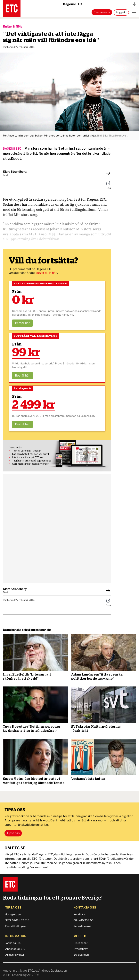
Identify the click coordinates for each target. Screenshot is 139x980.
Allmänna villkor (15, 955)
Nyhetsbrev (81, 949)
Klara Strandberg (15, 172)
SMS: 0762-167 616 (17, 920)
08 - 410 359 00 (83, 920)
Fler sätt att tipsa (15, 926)
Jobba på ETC (13, 943)
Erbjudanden (81, 955)
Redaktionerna (82, 926)
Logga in (121, 12)
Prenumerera (102, 12)
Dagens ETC (99, 4)
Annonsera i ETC (15, 949)
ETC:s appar (80, 943)
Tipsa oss (13, 833)
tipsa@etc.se (13, 914)
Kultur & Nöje (13, 27)
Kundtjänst (80, 914)
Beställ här (22, 323)
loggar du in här (46, 273)
